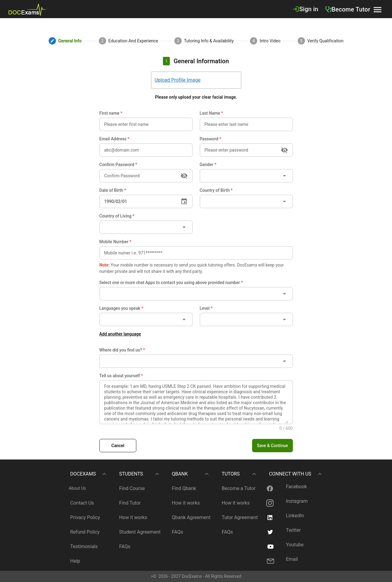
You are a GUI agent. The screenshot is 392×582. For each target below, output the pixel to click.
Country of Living (117, 216)
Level (206, 308)
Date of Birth (113, 190)
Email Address (115, 139)
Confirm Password (118, 165)
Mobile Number (115, 242)
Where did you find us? (122, 350)
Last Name (211, 113)
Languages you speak (121, 308)
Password (211, 139)
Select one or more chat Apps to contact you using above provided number (171, 283)
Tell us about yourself (121, 376)
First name (111, 113)
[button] (377, 9)
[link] (28, 9)
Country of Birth (216, 190)
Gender (208, 165)
